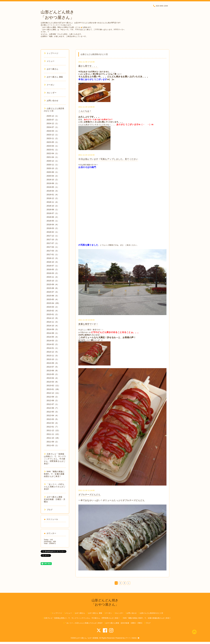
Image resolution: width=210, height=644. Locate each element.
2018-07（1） (53, 213)
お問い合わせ (51, 101)
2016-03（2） (53, 273)
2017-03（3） (53, 251)
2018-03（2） (53, 228)
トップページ (51, 53)
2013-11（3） (53, 356)
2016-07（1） (53, 266)
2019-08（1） (53, 183)
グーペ (128, 638)
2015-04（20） (53, 303)
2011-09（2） (53, 442)
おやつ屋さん (51, 69)
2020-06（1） (53, 172)
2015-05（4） (53, 299)
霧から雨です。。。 (88, 66)
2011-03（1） (53, 445)
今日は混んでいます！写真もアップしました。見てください (108, 159)
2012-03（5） (53, 419)
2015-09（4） (53, 284)
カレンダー (50, 93)
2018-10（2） (53, 206)
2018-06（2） (53, 217)
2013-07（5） (53, 367)
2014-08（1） (53, 333)
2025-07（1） (53, 120)
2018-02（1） (53, 232)
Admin (134, 638)
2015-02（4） (53, 311)
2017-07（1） (53, 243)
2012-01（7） (53, 427)
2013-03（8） (53, 382)
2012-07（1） (53, 404)
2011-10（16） (53, 438)
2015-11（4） (53, 277)
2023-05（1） (53, 142)
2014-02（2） (53, 344)
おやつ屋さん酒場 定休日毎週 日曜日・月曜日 (55, 499)
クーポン (49, 85)
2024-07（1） (53, 127)
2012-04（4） (53, 415)
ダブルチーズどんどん (89, 495)
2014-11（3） (53, 322)
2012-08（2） (53, 400)
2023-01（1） (53, 150)
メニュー (49, 61)
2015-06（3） (53, 296)
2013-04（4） (53, 378)
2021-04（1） (53, 157)
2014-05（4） (53, 337)
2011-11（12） (53, 434)
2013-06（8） (53, 371)
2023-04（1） (53, 146)
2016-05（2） (53, 269)
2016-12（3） (53, 258)
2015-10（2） (53, 281)
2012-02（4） (53, 423)
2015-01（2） (53, 314)
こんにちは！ (85, 111)
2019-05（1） (53, 187)
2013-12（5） (53, 352)
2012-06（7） (53, 408)
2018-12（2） (53, 198)
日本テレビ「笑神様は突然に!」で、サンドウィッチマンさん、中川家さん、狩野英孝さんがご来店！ (55, 459)
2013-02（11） (53, 386)
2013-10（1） (53, 359)
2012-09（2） (53, 397)
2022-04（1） (53, 153)
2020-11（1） (53, 165)
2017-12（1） (53, 236)
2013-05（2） (53, 374)
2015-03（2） (53, 307)
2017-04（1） (53, 247)
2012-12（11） (53, 393)
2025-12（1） (53, 116)
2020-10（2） (53, 168)
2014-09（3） (53, 329)
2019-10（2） (53, 180)
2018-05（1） (53, 221)
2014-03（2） (53, 341)
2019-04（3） (53, 191)
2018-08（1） (53, 210)
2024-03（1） (53, 131)
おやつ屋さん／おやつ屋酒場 (87, 638)
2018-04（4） (53, 225)
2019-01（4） (53, 195)
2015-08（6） (53, 288)
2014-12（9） (53, 318)
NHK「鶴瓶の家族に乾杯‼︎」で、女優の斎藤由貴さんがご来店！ (54, 474)
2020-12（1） (53, 161)
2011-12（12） (53, 430)
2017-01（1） (53, 254)
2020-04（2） (53, 176)
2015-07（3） (53, 292)
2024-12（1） (53, 123)
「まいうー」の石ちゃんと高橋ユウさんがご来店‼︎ (55, 487)
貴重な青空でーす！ (88, 324)
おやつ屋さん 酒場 (54, 77)
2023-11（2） (53, 138)
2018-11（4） (53, 202)
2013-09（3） (53, 363)
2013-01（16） (53, 389)
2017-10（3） (53, 239)
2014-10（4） (53, 326)
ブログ (48, 510)
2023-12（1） (53, 135)
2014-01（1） (53, 348)
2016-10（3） (53, 262)
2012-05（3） (53, 412)
